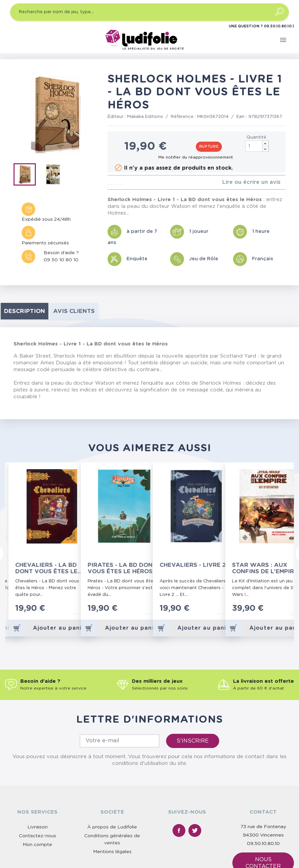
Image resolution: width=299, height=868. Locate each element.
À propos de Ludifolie (112, 766)
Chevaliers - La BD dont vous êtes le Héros (46, 568)
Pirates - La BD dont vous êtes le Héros (122, 568)
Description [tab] (25, 311)
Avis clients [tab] (74, 311)
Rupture (209, 147)
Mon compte (37, 784)
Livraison (38, 766)
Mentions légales (112, 791)
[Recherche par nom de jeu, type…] (149, 12)
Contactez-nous (38, 775)
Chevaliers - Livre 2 (193, 565)
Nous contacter (263, 802)
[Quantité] (257, 146)
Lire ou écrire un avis (251, 182)
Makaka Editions (145, 117)
